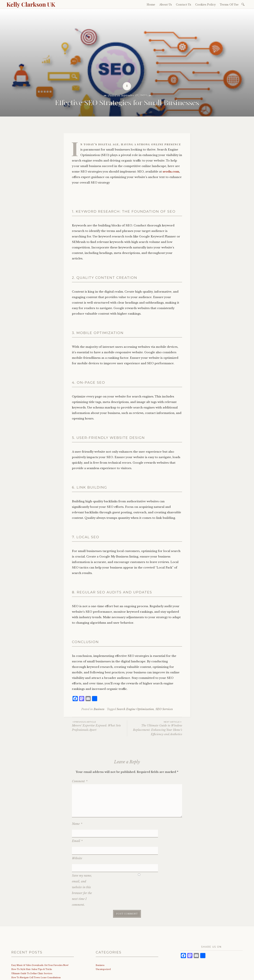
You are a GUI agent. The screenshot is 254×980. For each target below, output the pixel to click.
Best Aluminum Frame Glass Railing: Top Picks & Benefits (40, 958)
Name (77, 824)
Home (151, 5)
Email (77, 833)
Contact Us (184, 5)
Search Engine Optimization (135, 709)
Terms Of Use (229, 5)
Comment (80, 781)
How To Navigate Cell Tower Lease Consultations (36, 954)
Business (99, 709)
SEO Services (164, 709)
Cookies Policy (205, 5)
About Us (166, 5)
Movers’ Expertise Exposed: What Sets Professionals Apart (99, 726)
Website (77, 843)
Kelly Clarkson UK (31, 4)
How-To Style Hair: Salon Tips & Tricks (32, 946)
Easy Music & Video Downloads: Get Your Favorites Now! (40, 942)
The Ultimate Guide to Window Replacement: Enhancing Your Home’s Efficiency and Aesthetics (155, 728)
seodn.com (171, 172)
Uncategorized (103, 946)
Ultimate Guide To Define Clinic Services (32, 950)
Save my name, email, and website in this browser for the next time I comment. (82, 867)
